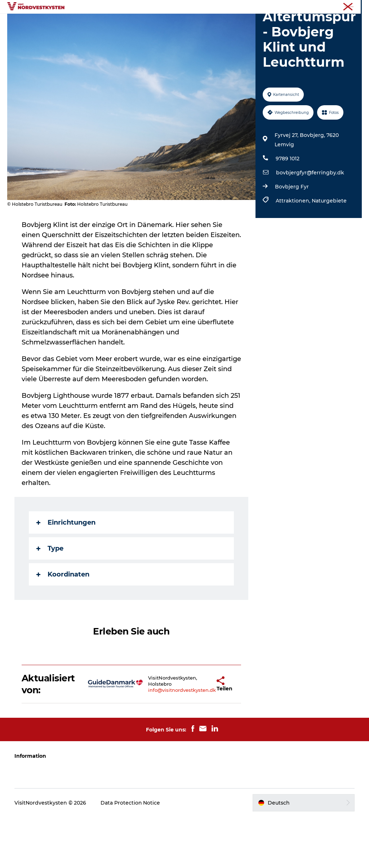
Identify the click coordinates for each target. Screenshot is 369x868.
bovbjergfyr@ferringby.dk (310, 214)
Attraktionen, (294, 242)
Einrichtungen (66, 574)
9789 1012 (288, 200)
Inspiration (171, 23)
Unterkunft (241, 23)
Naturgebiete (329, 242)
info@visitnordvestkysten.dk (161, 741)
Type (50, 600)
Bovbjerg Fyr (292, 228)
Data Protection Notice (130, 854)
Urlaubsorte (129, 23)
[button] (197, 735)
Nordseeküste (347, 7)
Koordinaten (63, 626)
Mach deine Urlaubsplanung (184, 31)
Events (206, 23)
